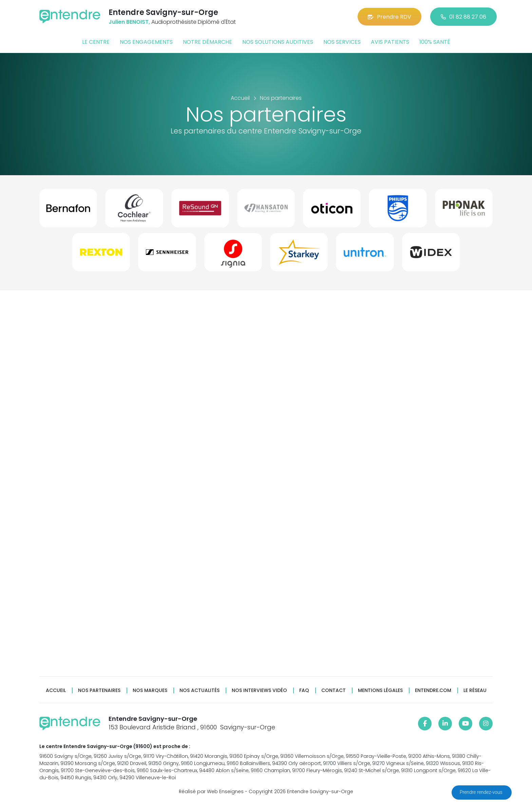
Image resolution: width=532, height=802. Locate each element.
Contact (334, 690)
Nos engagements (146, 42)
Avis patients (390, 42)
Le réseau (475, 690)
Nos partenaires (99, 690)
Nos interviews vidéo (259, 690)
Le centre (96, 42)
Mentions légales (380, 690)
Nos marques (150, 690)
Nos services (342, 42)
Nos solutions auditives (278, 42)
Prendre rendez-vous (482, 792)
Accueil (56, 690)
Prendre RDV (389, 17)
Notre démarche (207, 42)
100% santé (435, 42)
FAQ (304, 690)
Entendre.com (433, 690)
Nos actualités (199, 690)
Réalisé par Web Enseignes (211, 791)
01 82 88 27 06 (463, 17)
